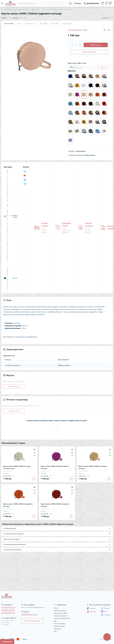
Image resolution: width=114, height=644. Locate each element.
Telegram (105, 608)
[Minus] (72, 45)
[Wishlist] (34, 452)
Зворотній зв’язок (59, 626)
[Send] (104, 67)
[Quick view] (34, 449)
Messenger (106, 615)
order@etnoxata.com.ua (29, 614)
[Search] (70, 3)
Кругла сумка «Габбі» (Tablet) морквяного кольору (18, 505)
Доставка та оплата (60, 610)
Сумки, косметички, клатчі (21, 9)
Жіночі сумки (35, 9)
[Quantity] (76, 45)
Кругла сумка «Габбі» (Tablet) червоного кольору (55, 505)
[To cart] (34, 479)
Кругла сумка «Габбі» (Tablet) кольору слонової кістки (17, 467)
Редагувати (7, 642)
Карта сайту (58, 629)
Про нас (56, 608)
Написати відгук (14, 386)
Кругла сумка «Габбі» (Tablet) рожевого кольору (55, 467)
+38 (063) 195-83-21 (8, 610)
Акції (55, 631)
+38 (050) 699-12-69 (8, 607)
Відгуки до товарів (60, 623)
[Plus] (80, 45)
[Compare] (34, 455)
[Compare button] (109, 30)
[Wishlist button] (104, 30)
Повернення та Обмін (61, 613)
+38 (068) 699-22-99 (8, 613)
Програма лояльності (60, 616)
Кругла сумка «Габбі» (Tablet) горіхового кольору (93, 467)
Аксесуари (8, 9)
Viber (104, 611)
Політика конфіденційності (62, 618)
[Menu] (2, 3)
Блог (55, 621)
